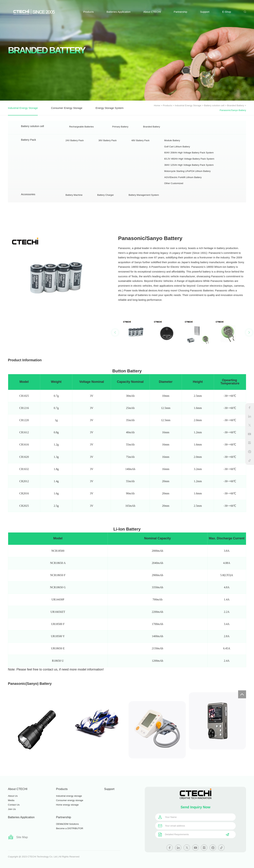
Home (157, 106)
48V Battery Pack (140, 156)
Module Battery (172, 156)
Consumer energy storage (70, 800)
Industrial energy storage (69, 796)
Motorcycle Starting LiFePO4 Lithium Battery (187, 187)
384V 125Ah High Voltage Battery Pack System (189, 181)
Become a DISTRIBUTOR (70, 828)
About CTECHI (152, 12)
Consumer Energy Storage (67, 108)
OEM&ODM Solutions (67, 824)
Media (11, 800)
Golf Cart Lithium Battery (177, 162)
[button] (249, 363)
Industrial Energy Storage (188, 106)
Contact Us (14, 805)
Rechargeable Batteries (81, 131)
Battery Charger (105, 200)
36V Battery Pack (108, 156)
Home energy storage (67, 805)
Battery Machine (74, 200)
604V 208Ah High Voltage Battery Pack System (189, 169)
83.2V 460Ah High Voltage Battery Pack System (189, 175)
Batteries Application (119, 12)
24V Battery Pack (75, 156)
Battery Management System (144, 200)
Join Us (12, 809)
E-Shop (227, 12)
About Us (13, 796)
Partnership (181, 12)
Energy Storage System (110, 108)
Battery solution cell (214, 106)
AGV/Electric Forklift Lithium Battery (183, 193)
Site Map (18, 837)
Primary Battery (120, 131)
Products (88, 12)
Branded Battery (235, 106)
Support (205, 12)
